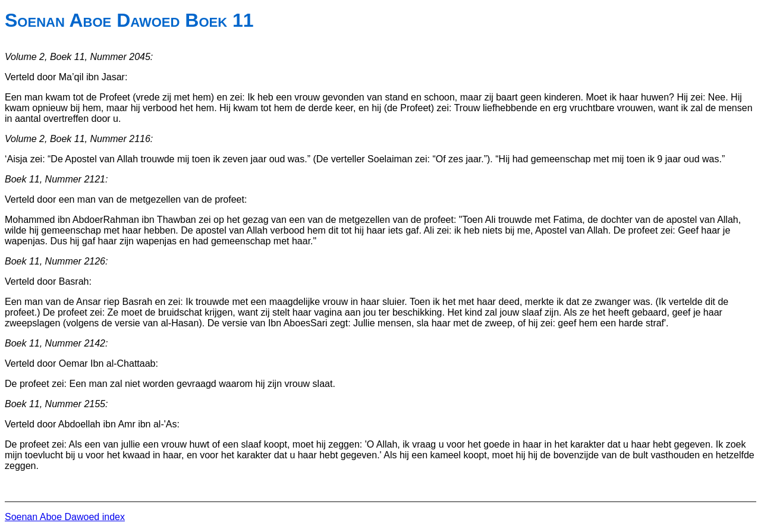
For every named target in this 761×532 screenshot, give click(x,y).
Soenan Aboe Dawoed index (65, 517)
